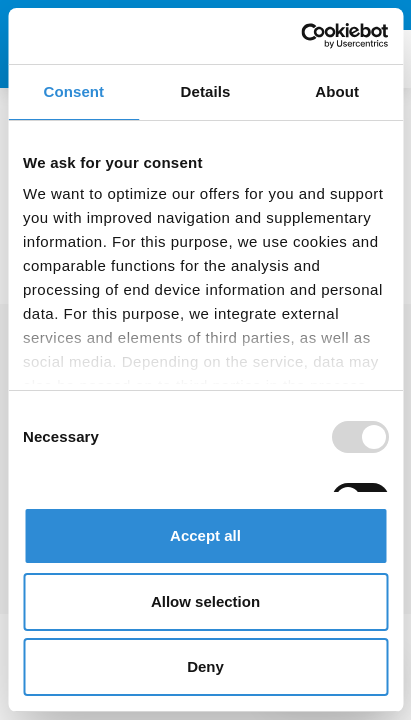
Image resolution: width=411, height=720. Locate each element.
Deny (205, 666)
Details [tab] (206, 91)
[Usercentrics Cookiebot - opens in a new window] (300, 36)
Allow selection (205, 601)
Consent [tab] (73, 91)
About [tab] (337, 91)
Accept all (205, 535)
